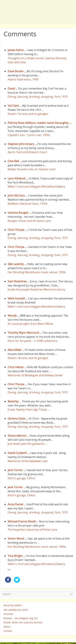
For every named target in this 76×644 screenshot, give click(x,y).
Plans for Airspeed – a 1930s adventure (33, 341)
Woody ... (14, 316)
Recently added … (14, 605)
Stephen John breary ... (22, 144)
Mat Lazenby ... (17, 264)
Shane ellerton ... (18, 436)
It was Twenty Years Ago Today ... (29, 409)
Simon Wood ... (17, 539)
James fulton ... (17, 50)
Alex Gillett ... (16, 350)
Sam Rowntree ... (18, 281)
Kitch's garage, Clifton (22, 478)
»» (9, 569)
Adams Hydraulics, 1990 (23, 79)
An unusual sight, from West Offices (31, 324)
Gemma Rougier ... (20, 213)
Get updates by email (16, 610)
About (7, 627)
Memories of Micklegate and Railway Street (35, 375)
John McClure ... (18, 196)
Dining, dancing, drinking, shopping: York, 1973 (38, 97)
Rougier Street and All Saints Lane (29, 221)
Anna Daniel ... (17, 504)
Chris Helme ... (17, 367)
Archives (8, 614)
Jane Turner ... (17, 470)
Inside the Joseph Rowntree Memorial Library (37, 289)
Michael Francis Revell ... (23, 521)
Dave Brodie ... (17, 71)
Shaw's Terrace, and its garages (28, 114)
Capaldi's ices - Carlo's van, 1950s (29, 135)
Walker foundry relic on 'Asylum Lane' (32, 169)
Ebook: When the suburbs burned (23, 622)
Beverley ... (14, 401)
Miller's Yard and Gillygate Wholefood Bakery (36, 187)
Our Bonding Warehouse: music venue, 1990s (37, 272)
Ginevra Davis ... (18, 418)
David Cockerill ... (18, 453)
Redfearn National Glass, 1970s (28, 204)
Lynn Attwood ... (18, 178)
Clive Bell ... (15, 161)
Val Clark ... (15, 106)
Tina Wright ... (16, 556)
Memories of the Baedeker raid (28, 461)
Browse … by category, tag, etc (21, 618)
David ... (13, 89)
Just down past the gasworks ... (27, 444)
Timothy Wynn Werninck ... (25, 333)
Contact (8, 631)
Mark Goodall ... (18, 298)
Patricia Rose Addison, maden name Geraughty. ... (40, 123)
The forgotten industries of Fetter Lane (33, 530)
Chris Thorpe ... (17, 230)
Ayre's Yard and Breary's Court (27, 152)
